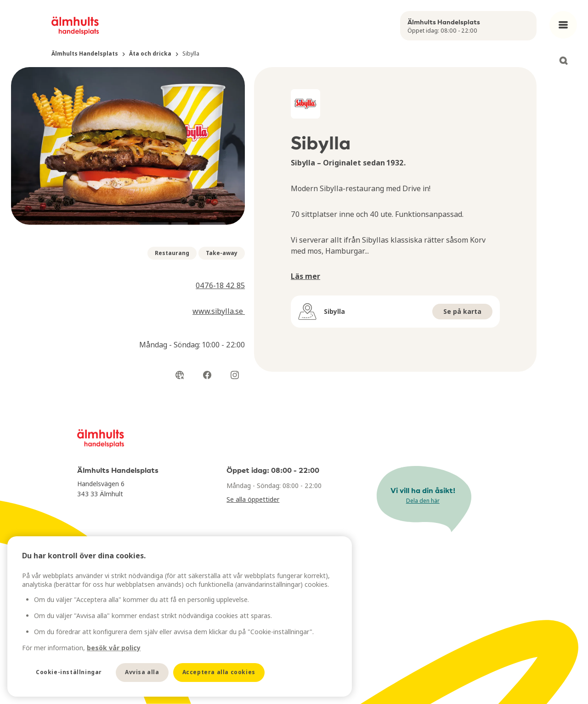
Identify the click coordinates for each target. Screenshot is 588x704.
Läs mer (305, 276)
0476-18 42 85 (220, 285)
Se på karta (462, 311)
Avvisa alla (142, 672)
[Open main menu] (563, 25)
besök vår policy (114, 648)
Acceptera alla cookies (219, 672)
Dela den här (423, 501)
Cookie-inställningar (69, 672)
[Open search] (563, 61)
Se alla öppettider (253, 499)
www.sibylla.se (219, 311)
